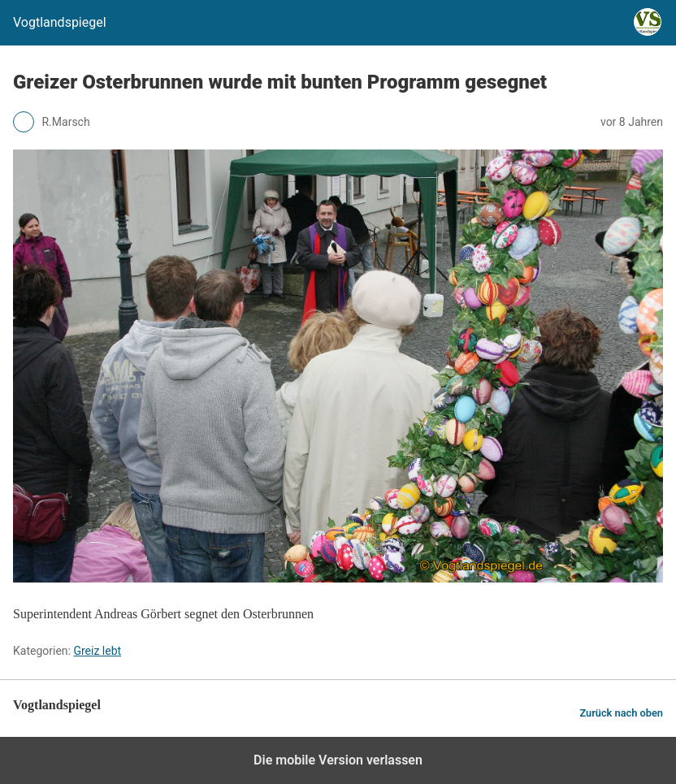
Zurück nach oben (621, 713)
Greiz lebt (97, 651)
